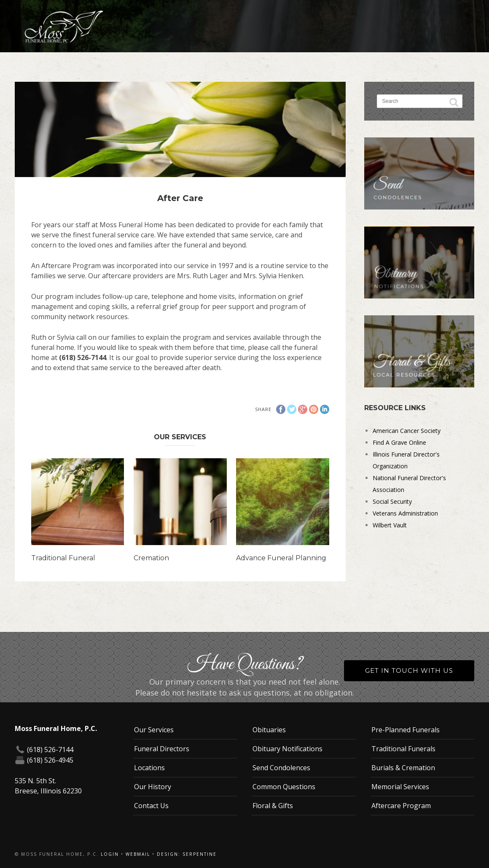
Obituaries (269, 730)
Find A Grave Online (399, 442)
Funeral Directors (162, 749)
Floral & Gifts (273, 806)
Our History (153, 787)
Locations (149, 768)
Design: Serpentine (187, 854)
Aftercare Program (401, 806)
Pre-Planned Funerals (406, 730)
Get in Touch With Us (409, 670)
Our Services (154, 730)
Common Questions (284, 787)
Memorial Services (400, 787)
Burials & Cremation (403, 768)
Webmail (138, 854)
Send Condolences (281, 768)
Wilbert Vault (390, 525)
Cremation (151, 558)
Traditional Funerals (403, 749)
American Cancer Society (407, 431)
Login (110, 854)
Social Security (392, 501)
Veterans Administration (405, 513)
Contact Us (151, 806)
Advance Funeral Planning (281, 558)
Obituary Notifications (287, 749)
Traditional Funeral (63, 558)
